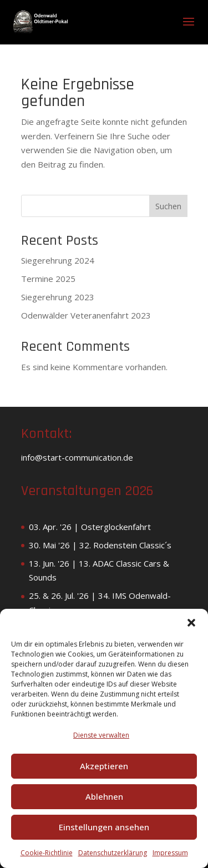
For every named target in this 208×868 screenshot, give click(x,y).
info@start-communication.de (77, 457)
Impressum (170, 853)
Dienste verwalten (101, 735)
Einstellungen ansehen (104, 827)
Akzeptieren (104, 766)
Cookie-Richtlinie (47, 853)
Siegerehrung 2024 (58, 260)
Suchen (168, 206)
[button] (191, 623)
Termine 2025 (48, 279)
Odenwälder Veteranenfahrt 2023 (86, 315)
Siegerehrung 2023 (58, 297)
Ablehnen (104, 796)
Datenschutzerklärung (113, 853)
